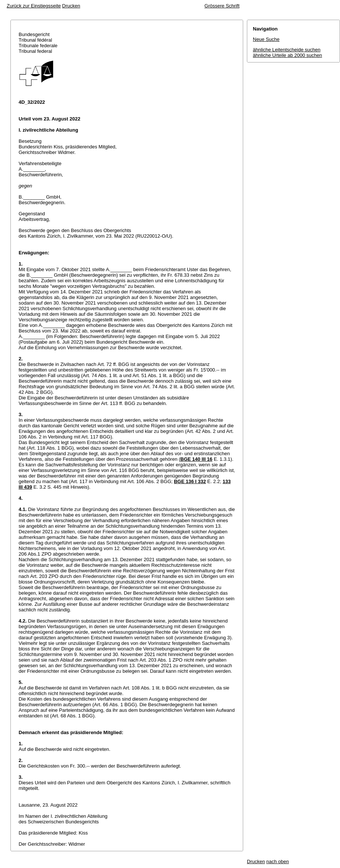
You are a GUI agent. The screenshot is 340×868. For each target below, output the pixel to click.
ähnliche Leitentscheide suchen (287, 50)
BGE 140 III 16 (196, 459)
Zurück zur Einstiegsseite (34, 6)
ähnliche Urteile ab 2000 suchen (287, 55)
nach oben (278, 861)
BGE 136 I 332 (190, 481)
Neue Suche (266, 39)
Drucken (71, 6)
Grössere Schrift (222, 6)
